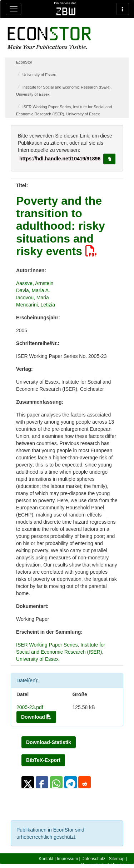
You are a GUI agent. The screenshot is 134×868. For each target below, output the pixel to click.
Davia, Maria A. (33, 290)
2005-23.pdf (30, 707)
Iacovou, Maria (33, 298)
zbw (66, 11)
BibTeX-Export (43, 760)
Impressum (67, 859)
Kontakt (46, 859)
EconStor (24, 62)
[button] (28, 782)
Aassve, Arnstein (35, 283)
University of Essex (39, 75)
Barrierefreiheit (95, 865)
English (120, 865)
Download (36, 717)
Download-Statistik (49, 742)
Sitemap (117, 859)
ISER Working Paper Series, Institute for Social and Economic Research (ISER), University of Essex (61, 652)
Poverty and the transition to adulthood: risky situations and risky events (61, 226)
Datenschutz (93, 859)
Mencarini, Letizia (36, 305)
